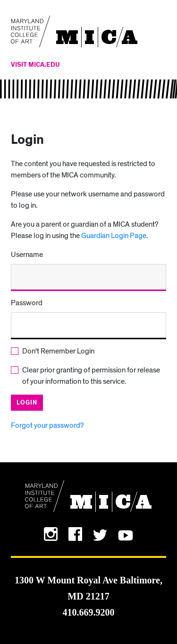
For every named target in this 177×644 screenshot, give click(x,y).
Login (27, 403)
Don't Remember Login (58, 351)
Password (27, 303)
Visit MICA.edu (35, 65)
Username (27, 255)
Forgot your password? (47, 425)
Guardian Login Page (114, 236)
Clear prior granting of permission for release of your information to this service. (91, 376)
